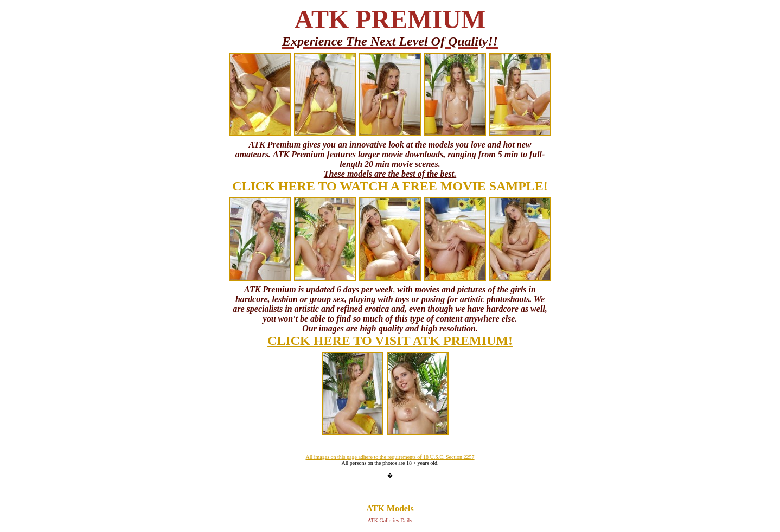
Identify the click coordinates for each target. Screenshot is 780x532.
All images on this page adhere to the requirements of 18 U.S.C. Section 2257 (390, 457)
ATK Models (390, 508)
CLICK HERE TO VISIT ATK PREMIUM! (390, 341)
